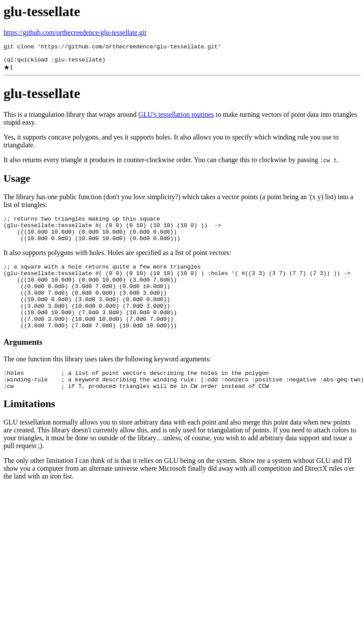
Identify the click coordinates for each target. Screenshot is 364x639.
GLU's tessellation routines (176, 118)
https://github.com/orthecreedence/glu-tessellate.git (75, 32)
